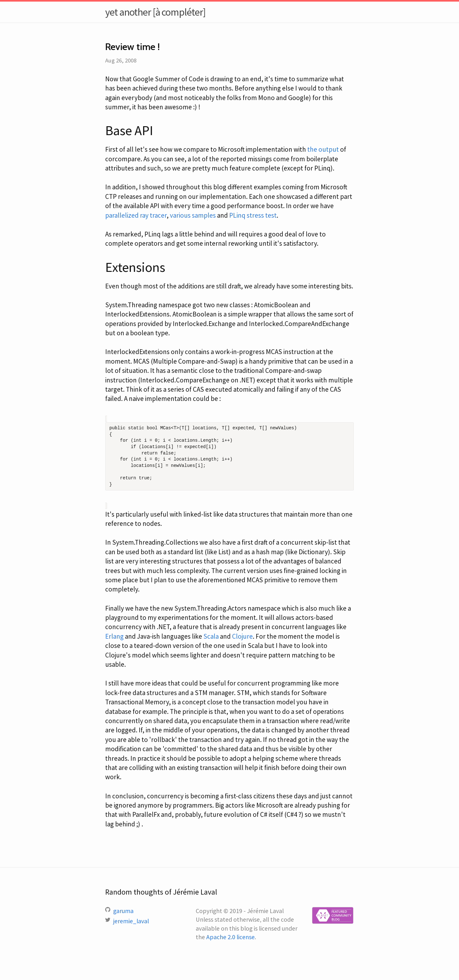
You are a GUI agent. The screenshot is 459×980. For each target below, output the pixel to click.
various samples (193, 215)
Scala (211, 636)
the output (323, 149)
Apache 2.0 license (230, 937)
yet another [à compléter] (155, 12)
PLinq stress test (253, 215)
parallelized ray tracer (136, 215)
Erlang (114, 636)
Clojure (242, 636)
